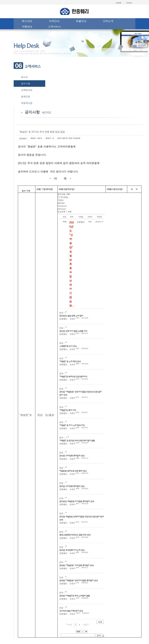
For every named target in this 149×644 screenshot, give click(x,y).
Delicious (62, 209)
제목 (72, 217)
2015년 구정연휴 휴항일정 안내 (72, 486)
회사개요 (27, 21)
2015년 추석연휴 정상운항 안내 (72, 550)
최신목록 (61, 212)
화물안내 (81, 21)
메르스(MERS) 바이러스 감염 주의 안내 (75, 535)
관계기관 (26, 97)
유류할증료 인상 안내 (68, 346)
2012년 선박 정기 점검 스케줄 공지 (73, 331)
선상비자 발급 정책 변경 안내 (71, 611)
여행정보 (27, 27)
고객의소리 (27, 90)
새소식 (24, 77)
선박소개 (108, 21)
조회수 (90, 217)
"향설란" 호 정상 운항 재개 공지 (72, 425)
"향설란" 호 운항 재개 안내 (70, 361)
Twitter (61, 200)
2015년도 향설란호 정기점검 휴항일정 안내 (77, 501)
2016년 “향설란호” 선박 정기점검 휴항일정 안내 (78, 580)
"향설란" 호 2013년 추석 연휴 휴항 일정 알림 (77, 440)
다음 (85, 625)
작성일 (99, 217)
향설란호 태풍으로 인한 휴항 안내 (73, 471)
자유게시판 (27, 103)
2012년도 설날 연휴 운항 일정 (71, 316)
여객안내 (54, 21)
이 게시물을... (64, 197)
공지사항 (26, 84)
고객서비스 (54, 27)
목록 (70, 212)
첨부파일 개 (64, 194)
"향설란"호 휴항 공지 (68, 410)
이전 (70, 625)
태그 (103, 635)
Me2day (61, 203)
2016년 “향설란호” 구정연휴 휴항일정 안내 (76, 565)
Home (119, 3)
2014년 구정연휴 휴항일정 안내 (72, 456)
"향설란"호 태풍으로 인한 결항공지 (73, 376)
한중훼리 (23, 138)
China (129, 3)
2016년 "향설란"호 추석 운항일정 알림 (75, 596)
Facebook (62, 206)
